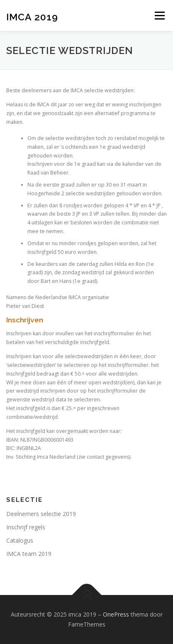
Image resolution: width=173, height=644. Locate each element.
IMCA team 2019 (29, 554)
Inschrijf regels (26, 527)
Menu (159, 16)
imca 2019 (32, 16)
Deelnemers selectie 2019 (41, 514)
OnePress (116, 614)
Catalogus (20, 540)
